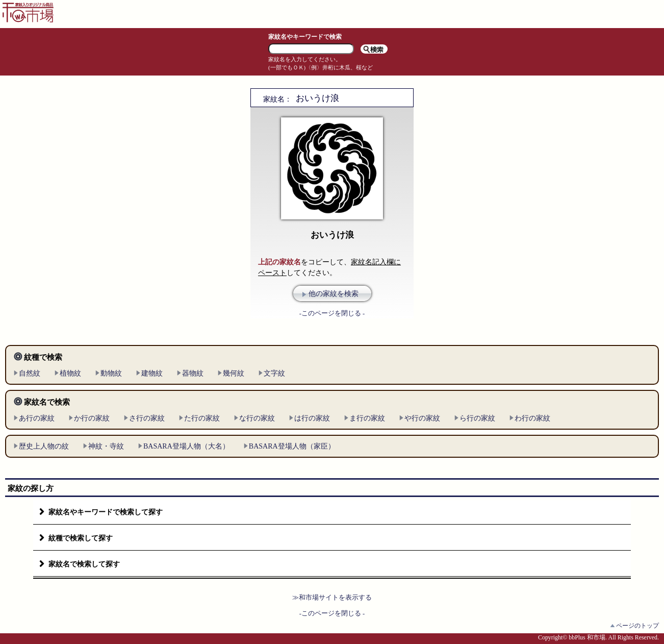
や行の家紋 (422, 418)
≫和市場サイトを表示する (332, 598)
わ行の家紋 (532, 418)
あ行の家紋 (37, 418)
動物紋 (111, 373)
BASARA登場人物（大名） (186, 446)
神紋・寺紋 (106, 446)
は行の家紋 (312, 418)
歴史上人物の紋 (44, 446)
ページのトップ (637, 626)
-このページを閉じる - (332, 313)
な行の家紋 (257, 418)
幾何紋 (234, 373)
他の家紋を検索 (334, 294)
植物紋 (70, 373)
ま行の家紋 (367, 418)
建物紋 (152, 373)
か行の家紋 (92, 418)
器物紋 (193, 373)
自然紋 (30, 373)
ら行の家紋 (477, 418)
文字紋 (274, 373)
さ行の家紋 (147, 418)
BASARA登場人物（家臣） (292, 446)
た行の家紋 (202, 418)
